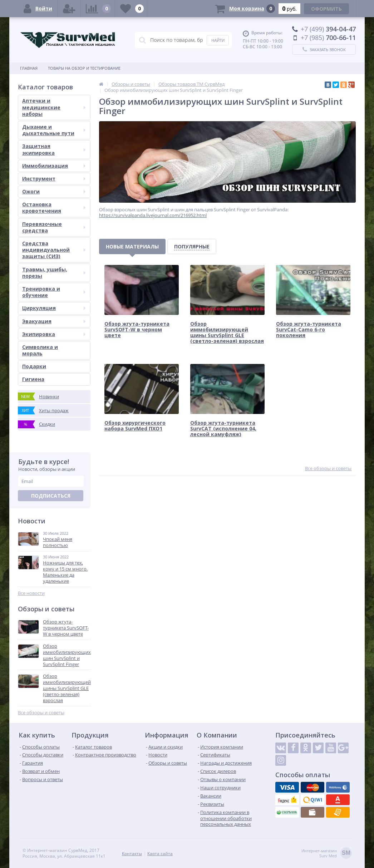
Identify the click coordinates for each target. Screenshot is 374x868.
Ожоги (54, 191)
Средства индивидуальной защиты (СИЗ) (54, 250)
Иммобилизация (54, 166)
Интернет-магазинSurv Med (327, 854)
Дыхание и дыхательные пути (54, 130)
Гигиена (33, 379)
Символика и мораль (40, 350)
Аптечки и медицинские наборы (54, 107)
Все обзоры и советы (41, 713)
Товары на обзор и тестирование (84, 68)
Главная (29, 68)
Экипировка (54, 334)
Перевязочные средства (54, 227)
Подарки (34, 366)
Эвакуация (54, 321)
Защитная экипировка (54, 149)
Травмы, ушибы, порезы (54, 273)
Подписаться (51, 496)
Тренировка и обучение (54, 292)
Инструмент (54, 179)
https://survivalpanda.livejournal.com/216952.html (153, 215)
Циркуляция (54, 308)
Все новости (31, 593)
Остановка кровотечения (54, 208)
